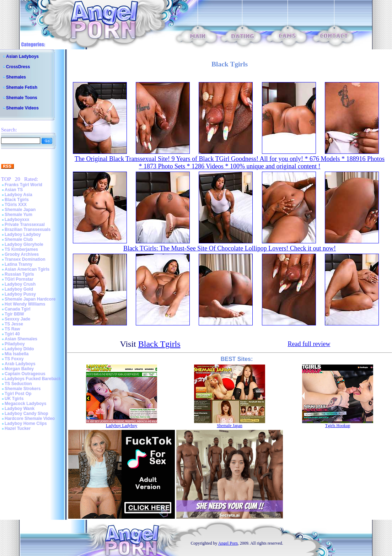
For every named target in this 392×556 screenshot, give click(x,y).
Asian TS (14, 190)
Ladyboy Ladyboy (23, 234)
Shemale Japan (20, 210)
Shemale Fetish (22, 87)
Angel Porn (228, 543)
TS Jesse (14, 324)
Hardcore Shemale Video (30, 419)
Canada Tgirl (18, 309)
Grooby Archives (22, 254)
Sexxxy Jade (17, 319)
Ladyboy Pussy (20, 294)
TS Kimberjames (21, 249)
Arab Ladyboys (20, 364)
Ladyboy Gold (19, 289)
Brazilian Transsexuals (28, 230)
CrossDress (18, 67)
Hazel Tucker (18, 428)
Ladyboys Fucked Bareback (33, 379)
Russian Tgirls (19, 274)
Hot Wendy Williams (25, 304)
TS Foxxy (14, 359)
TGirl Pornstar (19, 279)
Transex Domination (25, 259)
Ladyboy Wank (20, 409)
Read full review (309, 344)
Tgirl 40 (12, 334)
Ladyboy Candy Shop (26, 414)
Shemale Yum (18, 215)
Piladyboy (15, 344)
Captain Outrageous (25, 374)
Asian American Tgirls (27, 269)
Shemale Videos (22, 108)
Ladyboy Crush (20, 284)
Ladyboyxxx (17, 220)
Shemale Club (19, 239)
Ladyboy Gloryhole (24, 244)
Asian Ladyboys (22, 56)
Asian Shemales (21, 339)
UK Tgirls (14, 399)
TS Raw (12, 329)
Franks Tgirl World (23, 185)
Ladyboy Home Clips (26, 423)
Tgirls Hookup (338, 426)
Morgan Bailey (19, 369)
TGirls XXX (16, 205)
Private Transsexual (25, 225)
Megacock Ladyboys (25, 404)
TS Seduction (18, 384)
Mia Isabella (17, 354)
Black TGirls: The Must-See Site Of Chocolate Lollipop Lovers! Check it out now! (230, 248)
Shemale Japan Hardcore (30, 299)
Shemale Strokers (23, 389)
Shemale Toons (22, 98)
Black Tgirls (17, 200)
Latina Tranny (18, 264)
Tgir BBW (14, 314)
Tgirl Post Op (18, 394)
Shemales (16, 77)
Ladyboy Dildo (19, 349)
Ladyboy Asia (18, 195)
